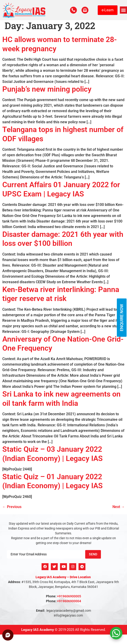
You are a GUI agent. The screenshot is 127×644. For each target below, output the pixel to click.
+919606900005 (69, 596)
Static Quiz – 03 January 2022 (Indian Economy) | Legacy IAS (53, 454)
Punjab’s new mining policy (47, 89)
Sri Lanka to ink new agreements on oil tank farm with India (61, 399)
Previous (12, 507)
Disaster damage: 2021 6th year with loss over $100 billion (63, 239)
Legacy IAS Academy (38, 630)
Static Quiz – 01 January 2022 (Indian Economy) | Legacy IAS (53, 481)
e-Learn (108, 10)
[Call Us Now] (73, 10)
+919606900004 (69, 601)
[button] (124, 10)
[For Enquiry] (85, 10)
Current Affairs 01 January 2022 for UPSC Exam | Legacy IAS (61, 189)
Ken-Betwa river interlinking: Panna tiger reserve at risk (61, 294)
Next (119, 507)
